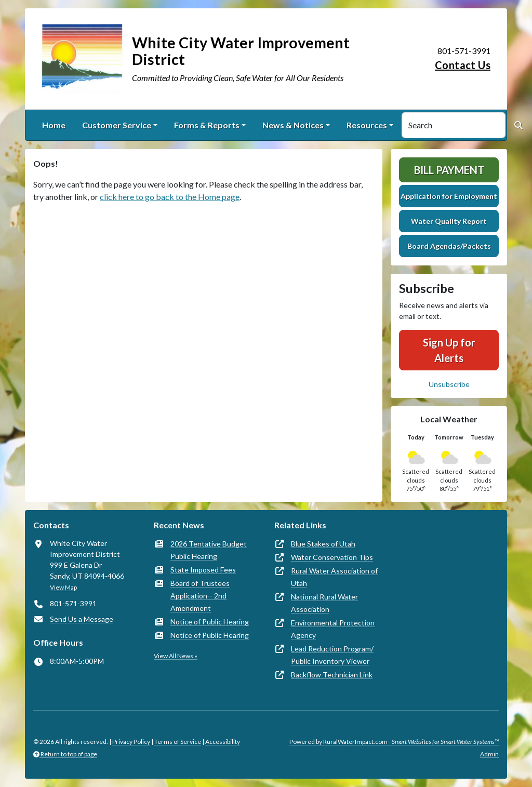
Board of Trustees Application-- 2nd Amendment (200, 596)
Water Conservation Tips (332, 557)
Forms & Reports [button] (207, 125)
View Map (63, 587)
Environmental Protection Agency (333, 629)
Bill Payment (449, 170)
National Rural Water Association (324, 603)
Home (54, 125)
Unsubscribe (449, 384)
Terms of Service (178, 742)
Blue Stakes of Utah (323, 544)
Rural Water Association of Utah (334, 577)
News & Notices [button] (293, 125)
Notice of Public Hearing (210, 622)
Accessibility (223, 742)
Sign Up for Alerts (449, 350)
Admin (489, 754)
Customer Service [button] (117, 125)
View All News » (176, 656)
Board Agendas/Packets (449, 246)
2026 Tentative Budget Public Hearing (209, 550)
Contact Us (463, 65)
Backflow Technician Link (332, 675)
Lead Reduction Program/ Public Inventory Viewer (332, 655)
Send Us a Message (82, 619)
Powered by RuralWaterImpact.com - (394, 742)
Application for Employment (449, 196)
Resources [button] (367, 125)
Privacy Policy (131, 742)
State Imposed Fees (203, 570)
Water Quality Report (449, 221)
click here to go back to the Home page (170, 197)
